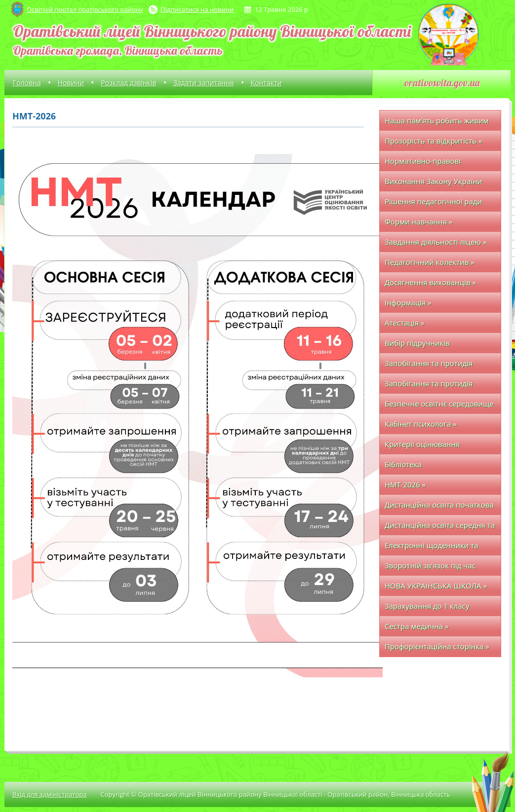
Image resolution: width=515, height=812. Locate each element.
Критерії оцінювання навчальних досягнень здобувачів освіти (426, 447)
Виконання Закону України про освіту (433, 184)
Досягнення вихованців (430, 282)
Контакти (266, 83)
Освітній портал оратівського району (85, 9)
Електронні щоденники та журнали (432, 548)
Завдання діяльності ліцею (436, 242)
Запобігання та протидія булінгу (429, 366)
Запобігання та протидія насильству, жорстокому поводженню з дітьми (429, 386)
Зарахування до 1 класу (427, 606)
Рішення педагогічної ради (433, 201)
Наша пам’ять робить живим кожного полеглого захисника (439, 123)
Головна (27, 83)
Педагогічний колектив (430, 262)
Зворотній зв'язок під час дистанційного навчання (430, 568)
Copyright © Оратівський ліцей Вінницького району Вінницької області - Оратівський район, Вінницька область (275, 794)
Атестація (404, 323)
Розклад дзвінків (128, 83)
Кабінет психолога (421, 424)
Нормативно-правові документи (423, 164)
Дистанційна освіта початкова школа (439, 507)
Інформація (408, 302)
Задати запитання (204, 83)
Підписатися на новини (197, 9)
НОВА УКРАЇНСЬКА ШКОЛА (436, 586)
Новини (71, 83)
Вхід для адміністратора (49, 794)
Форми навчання (418, 221)
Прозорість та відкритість (433, 141)
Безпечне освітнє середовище (439, 406)
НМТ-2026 (405, 484)
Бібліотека (403, 464)
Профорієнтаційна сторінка (437, 646)
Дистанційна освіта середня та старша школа (440, 528)
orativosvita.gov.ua (442, 83)
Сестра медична (416, 626)
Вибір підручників (417, 343)
